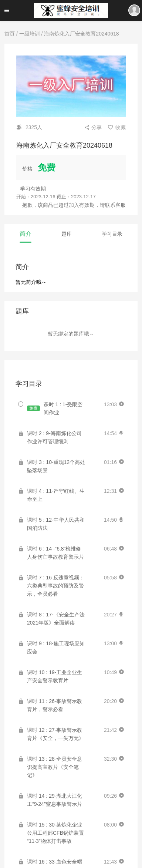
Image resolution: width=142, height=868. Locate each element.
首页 (10, 34)
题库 (67, 234)
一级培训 (30, 34)
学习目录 (112, 234)
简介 (26, 234)
